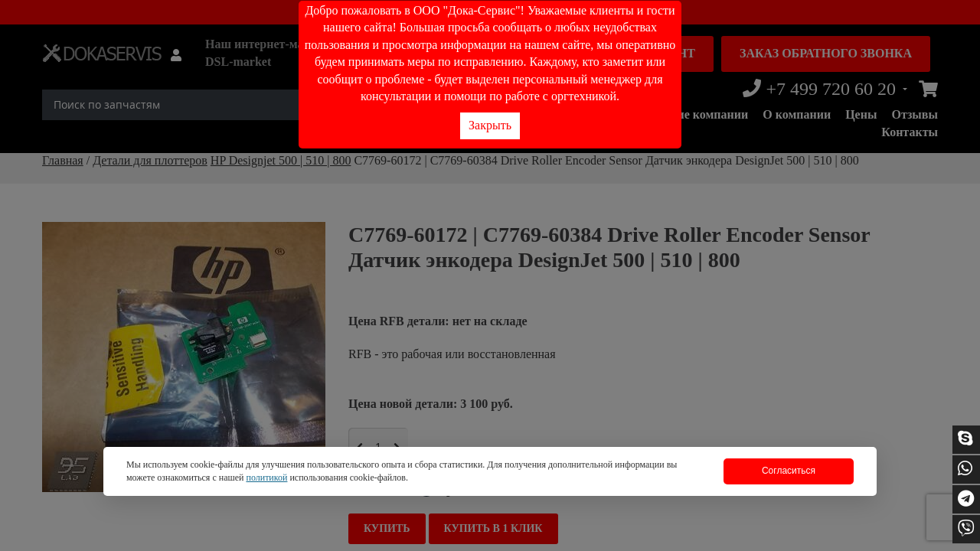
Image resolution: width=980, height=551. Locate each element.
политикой (266, 478)
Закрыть (490, 125)
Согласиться (789, 471)
